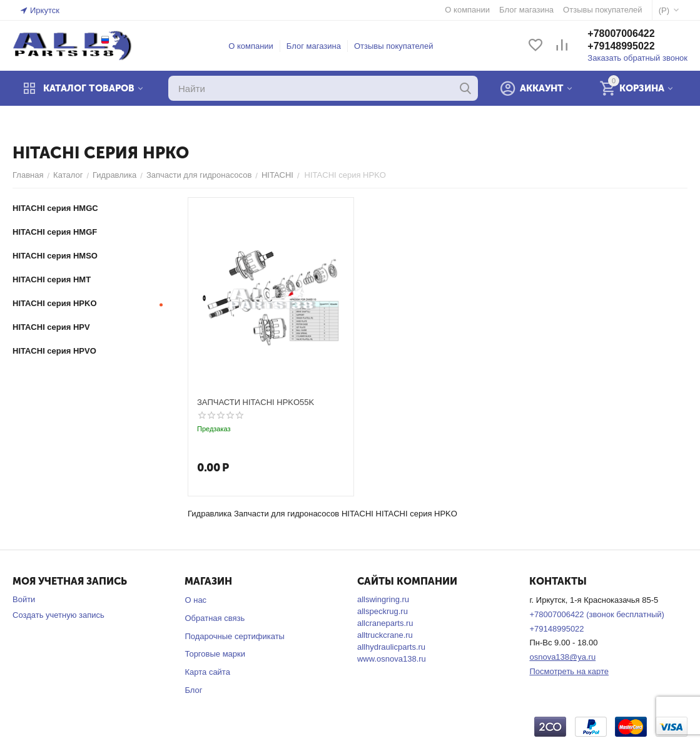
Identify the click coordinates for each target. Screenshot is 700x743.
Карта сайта (207, 672)
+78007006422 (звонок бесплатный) (596, 614)
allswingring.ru (383, 599)
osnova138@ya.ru (562, 657)
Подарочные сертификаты (234, 636)
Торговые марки (215, 654)
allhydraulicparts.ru (391, 647)
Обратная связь (215, 618)
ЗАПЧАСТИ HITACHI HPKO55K (256, 402)
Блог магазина (314, 46)
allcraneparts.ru (385, 623)
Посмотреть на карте (569, 671)
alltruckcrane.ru (385, 635)
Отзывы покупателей (394, 46)
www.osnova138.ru (392, 659)
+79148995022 (621, 46)
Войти (24, 599)
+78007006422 (621, 33)
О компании (251, 46)
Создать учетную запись (58, 615)
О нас (195, 600)
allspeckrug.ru (383, 611)
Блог (193, 690)
